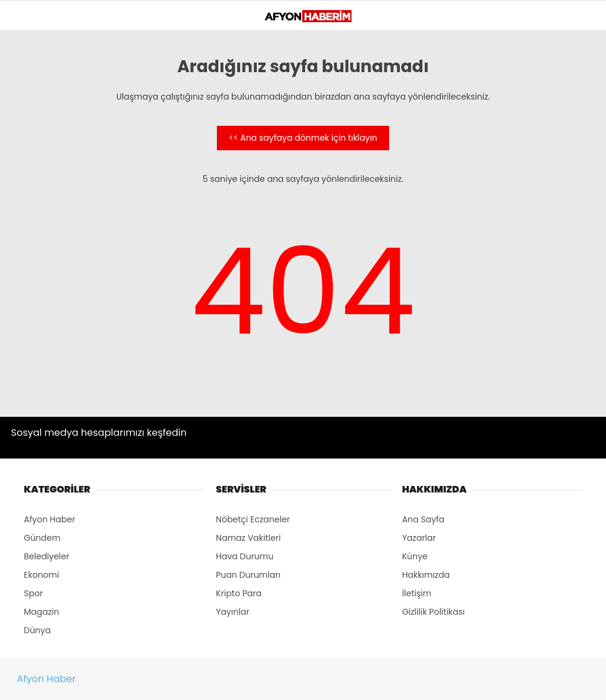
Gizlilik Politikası (433, 612)
